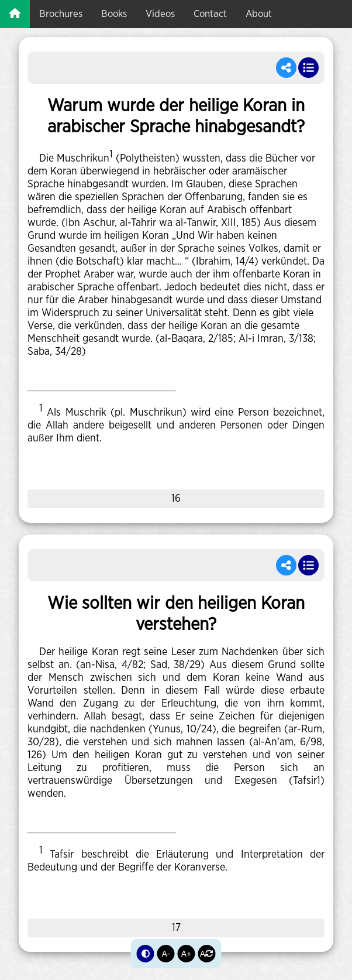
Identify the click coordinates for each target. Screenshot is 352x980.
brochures (61, 14)
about (259, 14)
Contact (210, 14)
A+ (187, 954)
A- (166, 954)
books (114, 14)
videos (160, 14)
